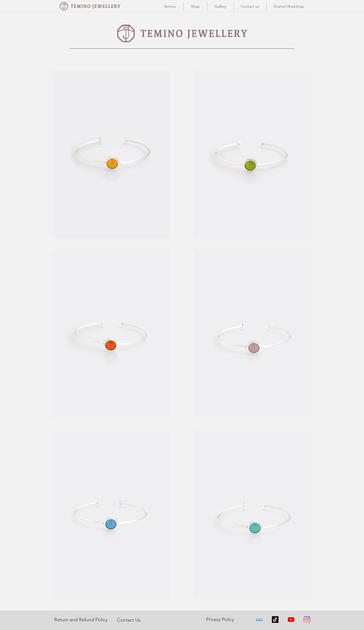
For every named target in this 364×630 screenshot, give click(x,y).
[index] (259, 620)
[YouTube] (291, 620)
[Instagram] (307, 620)
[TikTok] (275, 620)
